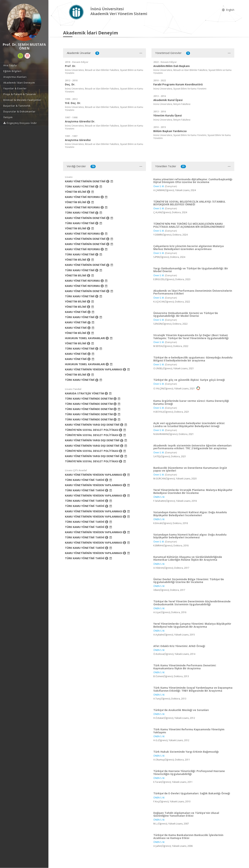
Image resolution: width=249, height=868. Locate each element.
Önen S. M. (159, 186)
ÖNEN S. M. (159, 497)
